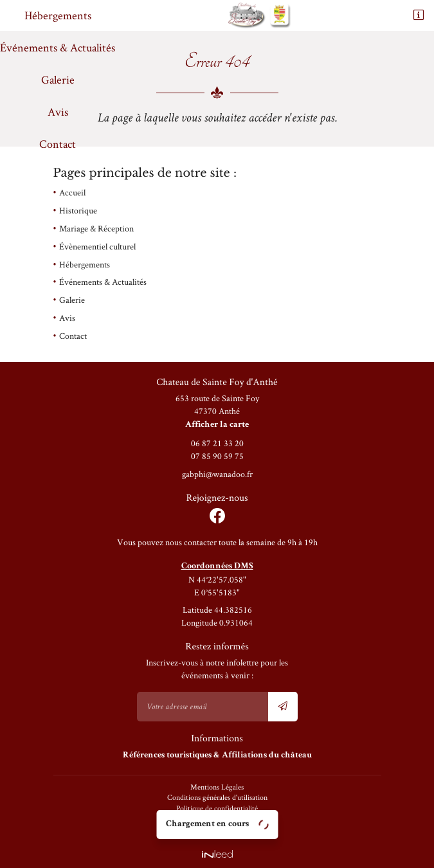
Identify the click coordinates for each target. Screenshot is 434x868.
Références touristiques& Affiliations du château (217, 755)
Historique (78, 210)
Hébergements (58, 15)
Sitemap (217, 830)
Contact (58, 144)
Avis (58, 112)
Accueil (72, 192)
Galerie (58, 79)
